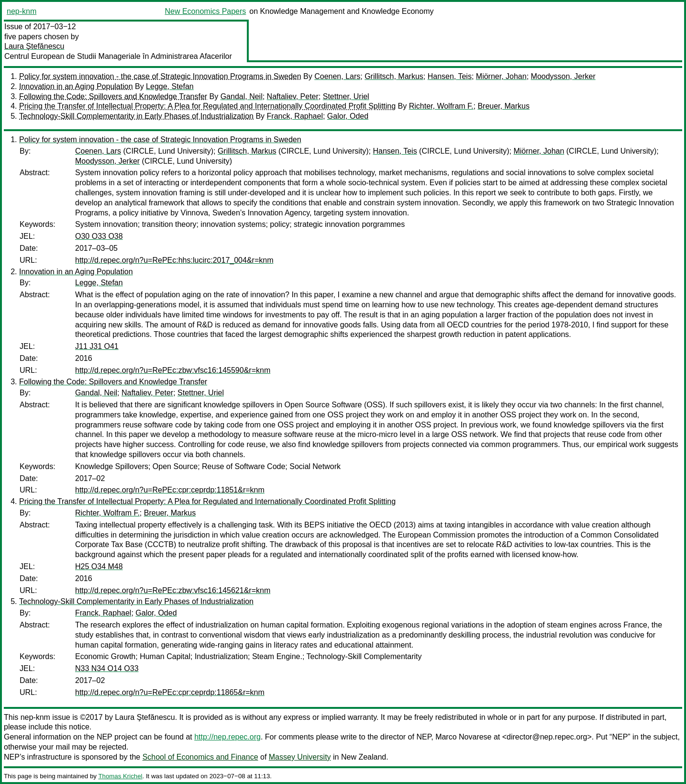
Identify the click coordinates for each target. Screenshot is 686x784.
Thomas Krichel (120, 776)
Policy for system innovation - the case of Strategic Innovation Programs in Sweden (160, 76)
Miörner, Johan (501, 76)
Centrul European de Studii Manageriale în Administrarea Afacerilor (118, 56)
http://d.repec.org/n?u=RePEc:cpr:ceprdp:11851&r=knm (170, 490)
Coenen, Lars (337, 76)
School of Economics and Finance (200, 757)
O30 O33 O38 (99, 236)
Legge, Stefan (170, 86)
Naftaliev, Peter (293, 96)
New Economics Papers (205, 11)
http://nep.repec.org (227, 737)
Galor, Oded (348, 116)
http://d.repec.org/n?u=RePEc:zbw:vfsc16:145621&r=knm (173, 590)
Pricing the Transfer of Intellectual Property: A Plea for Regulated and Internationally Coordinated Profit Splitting (207, 106)
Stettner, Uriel (346, 96)
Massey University (300, 757)
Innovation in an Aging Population (76, 86)
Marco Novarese (463, 737)
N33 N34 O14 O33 (107, 668)
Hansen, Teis (450, 76)
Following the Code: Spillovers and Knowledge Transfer (113, 96)
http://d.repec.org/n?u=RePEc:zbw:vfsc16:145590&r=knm (173, 370)
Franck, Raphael (295, 116)
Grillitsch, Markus (394, 76)
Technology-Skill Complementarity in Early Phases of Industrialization (136, 116)
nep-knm (22, 11)
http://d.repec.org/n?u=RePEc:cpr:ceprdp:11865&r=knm (170, 692)
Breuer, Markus (503, 106)
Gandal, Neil (242, 96)
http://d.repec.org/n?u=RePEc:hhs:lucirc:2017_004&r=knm (174, 260)
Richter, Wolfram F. (441, 106)
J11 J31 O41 (97, 346)
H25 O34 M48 (99, 566)
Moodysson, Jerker (563, 76)
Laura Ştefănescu (34, 46)
